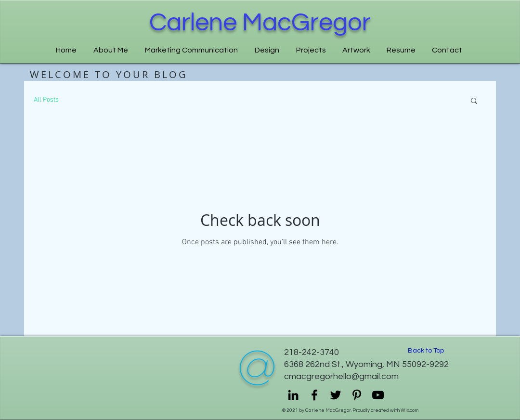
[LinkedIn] (293, 395)
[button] (474, 101)
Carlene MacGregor (260, 23)
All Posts (46, 100)
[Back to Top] (426, 351)
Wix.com (409, 410)
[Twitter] (336, 395)
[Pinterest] (357, 395)
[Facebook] (314, 395)
